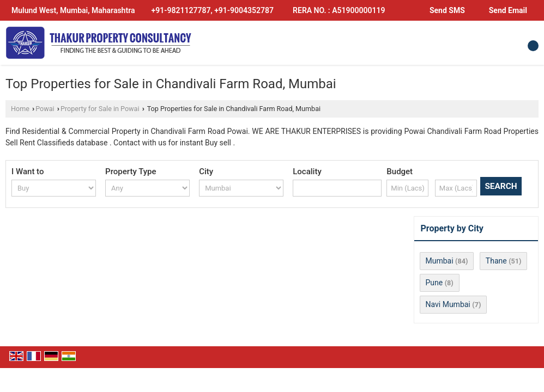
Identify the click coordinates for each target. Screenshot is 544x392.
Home (20, 109)
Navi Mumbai (448, 304)
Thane (496, 261)
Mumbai (440, 261)
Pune (434, 283)
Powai (45, 109)
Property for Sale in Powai (100, 109)
